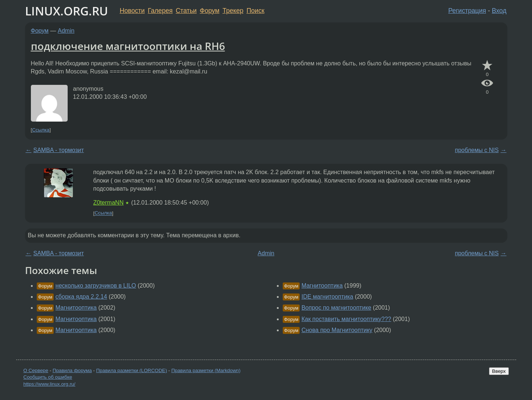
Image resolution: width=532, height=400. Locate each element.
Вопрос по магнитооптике (336, 308)
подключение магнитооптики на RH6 (128, 46)
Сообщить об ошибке (48, 377)
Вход (499, 11)
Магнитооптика (76, 308)
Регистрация (467, 11)
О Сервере (36, 370)
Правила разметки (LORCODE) (131, 370)
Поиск (255, 11)
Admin (66, 31)
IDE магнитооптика (327, 297)
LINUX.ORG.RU (67, 11)
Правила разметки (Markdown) (206, 370)
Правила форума (72, 370)
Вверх (499, 371)
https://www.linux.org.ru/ (49, 384)
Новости (132, 11)
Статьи (186, 11)
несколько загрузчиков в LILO (96, 286)
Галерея (160, 11)
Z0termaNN (109, 203)
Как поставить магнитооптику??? (346, 319)
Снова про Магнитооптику (337, 330)
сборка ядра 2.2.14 (81, 297)
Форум (209, 11)
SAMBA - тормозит (59, 150)
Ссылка (41, 130)
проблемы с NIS (477, 150)
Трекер (233, 11)
